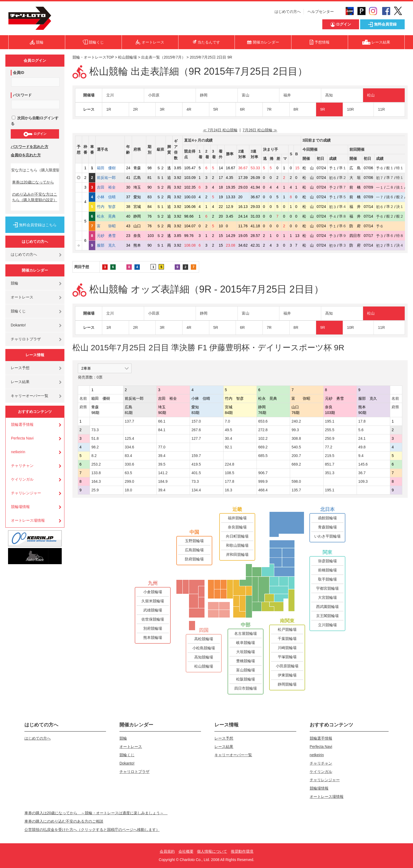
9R (323, 109)
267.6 (196, 430)
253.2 (96, 464)
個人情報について (212, 851)
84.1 (162, 430)
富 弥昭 (110, 226)
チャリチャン (22, 466)
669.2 (263, 447)
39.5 (162, 464)
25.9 (95, 490)
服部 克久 (110, 245)
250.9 (330, 438)
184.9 (163, 481)
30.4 (229, 438)
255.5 (330, 430)
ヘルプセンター (321, 12)
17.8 (362, 421)
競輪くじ (18, 311)
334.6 (129, 447)
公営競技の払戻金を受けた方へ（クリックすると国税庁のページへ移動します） (92, 830)
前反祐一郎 (110, 178)
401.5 (196, 473)
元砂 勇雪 (110, 236)
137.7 (129, 421)
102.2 (263, 438)
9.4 (361, 456)
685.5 (263, 456)
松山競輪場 (127, 57)
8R (296, 109)
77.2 (329, 447)
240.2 (296, 421)
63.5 (128, 473)
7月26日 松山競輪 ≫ (260, 130)
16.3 (229, 490)
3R (162, 109)
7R (269, 109)
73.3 (95, 430)
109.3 (363, 481)
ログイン (35, 134)
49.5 (229, 430)
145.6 (363, 464)
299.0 (129, 481)
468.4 (263, 490)
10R (350, 109)
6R (242, 109)
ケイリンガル (22, 479)
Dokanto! (18, 325)
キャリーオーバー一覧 (30, 396)
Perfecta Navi (22, 438)
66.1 (162, 421)
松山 (371, 95)
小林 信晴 (110, 197)
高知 (329, 95)
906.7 (263, 473)
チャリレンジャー (26, 493)
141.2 (163, 473)
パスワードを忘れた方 (30, 147)
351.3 (330, 473)
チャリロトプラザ (26, 339)
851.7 (330, 464)
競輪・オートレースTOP (93, 57)
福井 (287, 95)
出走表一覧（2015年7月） (163, 57)
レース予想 (20, 368)
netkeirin (18, 452)
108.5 (230, 473)
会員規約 (167, 851)
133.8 (96, 473)
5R (216, 109)
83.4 (128, 456)
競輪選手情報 (22, 424)
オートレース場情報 (28, 520)
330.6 (129, 464)
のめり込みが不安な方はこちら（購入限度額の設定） (35, 197)
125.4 (129, 438)
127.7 (196, 438)
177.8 (230, 481)
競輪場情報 (20, 507)
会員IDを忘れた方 (26, 155)
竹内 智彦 (110, 207)
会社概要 (186, 851)
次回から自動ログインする (35, 121)
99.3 (295, 430)
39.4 (162, 456)
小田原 (154, 95)
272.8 (263, 430)
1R (109, 109)
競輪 (14, 283)
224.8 (230, 464)
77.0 (162, 447)
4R (189, 109)
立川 (110, 95)
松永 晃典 (110, 216)
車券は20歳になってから (33, 182)
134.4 (196, 490)
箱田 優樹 (110, 168)
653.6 (263, 421)
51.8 (95, 438)
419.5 (196, 464)
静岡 (204, 95)
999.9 (263, 481)
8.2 (94, 456)
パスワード (22, 95)
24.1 (362, 438)
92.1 (229, 447)
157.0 (196, 421)
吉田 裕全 (110, 187)
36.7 (362, 473)
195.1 (330, 421)
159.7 (196, 456)
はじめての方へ (288, 12)
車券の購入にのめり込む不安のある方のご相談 (64, 821)
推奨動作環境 (242, 851)
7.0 (227, 421)
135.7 (296, 490)
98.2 (95, 447)
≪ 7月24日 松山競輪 (220, 130)
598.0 (296, 481)
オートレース (22, 297)
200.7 (296, 456)
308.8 (296, 438)
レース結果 (20, 382)
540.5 (296, 447)
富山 (246, 95)
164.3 (96, 481)
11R (381, 109)
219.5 (330, 456)
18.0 (128, 490)
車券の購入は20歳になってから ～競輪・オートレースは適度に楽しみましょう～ (96, 813)
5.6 (361, 430)
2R (136, 109)
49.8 (362, 447)
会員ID (19, 73)
